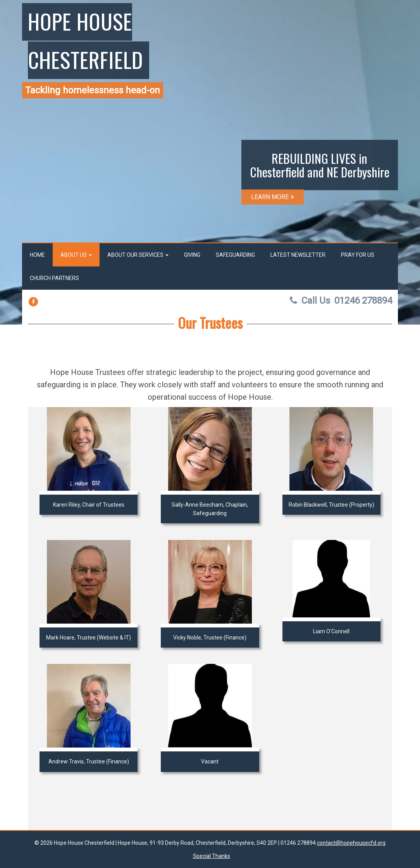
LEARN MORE (273, 197)
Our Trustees (210, 322)
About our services (138, 255)
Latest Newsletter (298, 255)
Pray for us (358, 255)
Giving (192, 255)
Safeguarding (235, 255)
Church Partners (54, 278)
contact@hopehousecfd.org (351, 843)
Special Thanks (212, 856)
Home (37, 255)
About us (76, 255)
